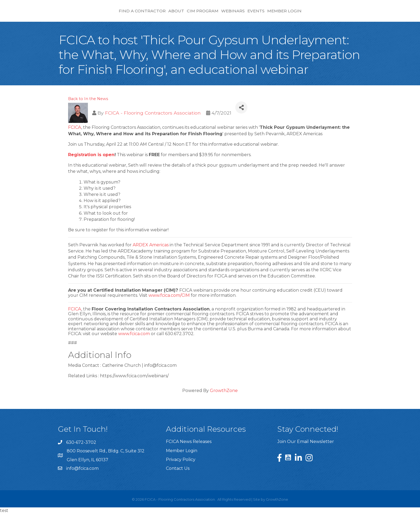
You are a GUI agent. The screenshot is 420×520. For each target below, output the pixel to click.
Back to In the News (88, 105)
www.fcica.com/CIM (169, 302)
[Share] (241, 114)
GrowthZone (224, 397)
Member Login (330, 14)
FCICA (75, 134)
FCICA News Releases (189, 448)
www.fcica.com (134, 340)
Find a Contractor (97, 14)
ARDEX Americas (151, 251)
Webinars (278, 14)
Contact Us (178, 475)
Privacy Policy (181, 466)
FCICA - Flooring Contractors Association (153, 119)
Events (301, 14)
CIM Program (157, 14)
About (131, 14)
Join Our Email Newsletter (306, 448)
